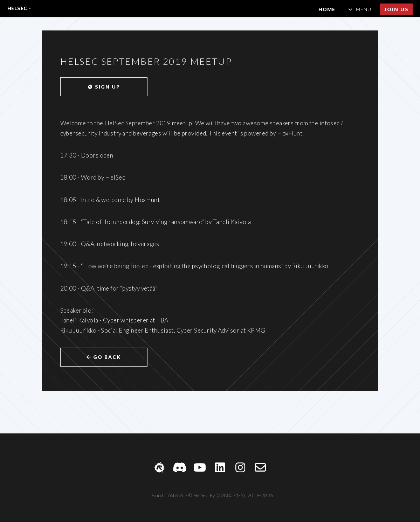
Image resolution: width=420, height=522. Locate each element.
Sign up (104, 87)
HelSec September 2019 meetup (146, 61)
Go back (104, 357)
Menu (364, 9)
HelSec (20, 8)
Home (327, 9)
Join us (397, 9)
